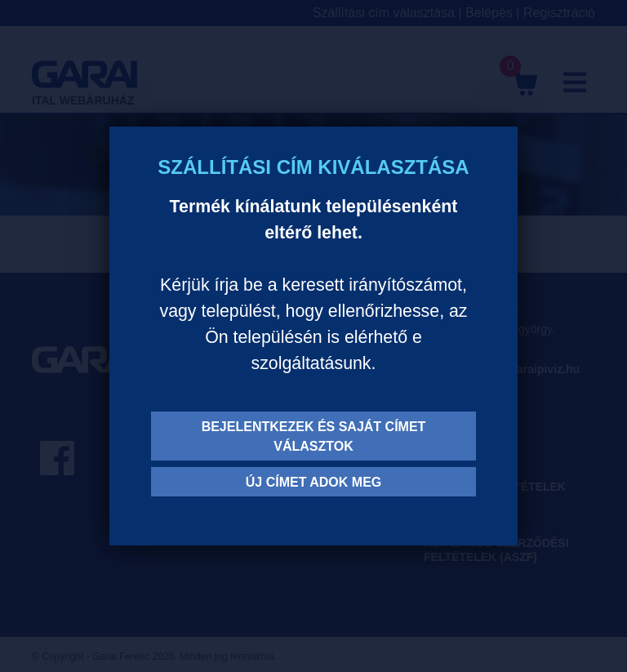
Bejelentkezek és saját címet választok (314, 436)
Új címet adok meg (314, 482)
